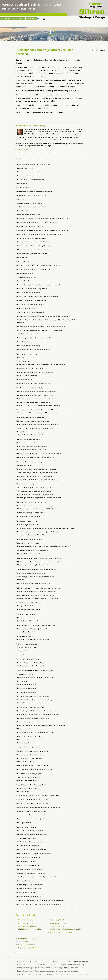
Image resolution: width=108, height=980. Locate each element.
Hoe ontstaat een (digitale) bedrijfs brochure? (32, 629)
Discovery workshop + (59, 923)
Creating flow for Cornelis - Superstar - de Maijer (33, 696)
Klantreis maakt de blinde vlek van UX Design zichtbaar (35, 395)
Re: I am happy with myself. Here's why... (31, 759)
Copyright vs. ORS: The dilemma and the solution (33, 785)
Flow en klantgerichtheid (25, 729)
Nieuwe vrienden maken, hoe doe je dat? (31, 707)
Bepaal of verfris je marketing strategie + (66, 929)
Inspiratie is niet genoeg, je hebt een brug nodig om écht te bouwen (39, 558)
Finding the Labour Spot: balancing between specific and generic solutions (42, 562)
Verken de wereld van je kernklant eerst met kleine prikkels (37, 569)
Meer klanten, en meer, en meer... (28, 354)
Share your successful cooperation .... (30, 777)
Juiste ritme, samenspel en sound (28, 659)
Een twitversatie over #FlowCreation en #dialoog (33, 718)
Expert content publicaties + (29, 948)
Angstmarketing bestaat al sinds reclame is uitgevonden (35, 488)
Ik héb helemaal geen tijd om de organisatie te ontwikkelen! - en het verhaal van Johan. (46, 528)
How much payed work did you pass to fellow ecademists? (36, 711)
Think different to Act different (27, 644)
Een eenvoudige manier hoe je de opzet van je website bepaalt (38, 532)
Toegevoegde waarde (24, 361)
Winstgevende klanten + (28, 939)
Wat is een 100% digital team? (27, 614)
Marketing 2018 (22, 358)
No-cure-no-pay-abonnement (27, 693)
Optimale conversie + (27, 920)
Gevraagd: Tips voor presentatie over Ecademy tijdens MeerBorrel (39, 715)
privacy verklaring (83, 975)
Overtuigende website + (28, 926)
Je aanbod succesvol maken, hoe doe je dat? (32, 573)
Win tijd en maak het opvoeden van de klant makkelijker (35, 428)
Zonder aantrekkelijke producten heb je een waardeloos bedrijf (38, 473)
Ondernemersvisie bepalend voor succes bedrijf (33, 447)
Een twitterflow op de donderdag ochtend (31, 663)
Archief (19, 159)
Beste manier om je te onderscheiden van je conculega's (36, 506)
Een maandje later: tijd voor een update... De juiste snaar (36, 678)
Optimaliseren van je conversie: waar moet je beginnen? (36, 373)
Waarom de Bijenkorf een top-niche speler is (32, 462)
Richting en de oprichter (25, 636)
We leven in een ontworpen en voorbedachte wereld (34, 751)
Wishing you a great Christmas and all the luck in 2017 (35, 410)
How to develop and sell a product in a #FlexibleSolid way (36, 595)
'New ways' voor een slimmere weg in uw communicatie (35, 670)
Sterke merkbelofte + (27, 945)
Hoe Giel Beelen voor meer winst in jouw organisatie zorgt (36, 625)
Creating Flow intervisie (25, 674)
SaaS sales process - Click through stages (31, 388)
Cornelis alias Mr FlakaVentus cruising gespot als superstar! (37, 700)
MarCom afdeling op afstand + (62, 932)
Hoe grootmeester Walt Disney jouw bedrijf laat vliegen (35, 476)
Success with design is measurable (29, 722)
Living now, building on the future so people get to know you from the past (41, 725)
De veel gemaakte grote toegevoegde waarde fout (34, 402)
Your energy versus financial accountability (31, 755)
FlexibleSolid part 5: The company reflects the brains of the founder (39, 588)
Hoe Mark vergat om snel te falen (28, 525)
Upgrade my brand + (26, 923)
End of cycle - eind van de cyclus (28, 543)
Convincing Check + (58, 920)
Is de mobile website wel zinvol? (28, 443)
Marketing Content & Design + (30, 929)
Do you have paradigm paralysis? (28, 789)
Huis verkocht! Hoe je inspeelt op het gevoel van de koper (36, 495)
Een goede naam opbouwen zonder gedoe (31, 432)
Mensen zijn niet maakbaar (26, 618)
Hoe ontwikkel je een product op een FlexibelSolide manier (36, 592)
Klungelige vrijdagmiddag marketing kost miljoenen (34, 421)
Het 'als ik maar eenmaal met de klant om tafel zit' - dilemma (37, 399)
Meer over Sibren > (22, 149)
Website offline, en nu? (25, 466)
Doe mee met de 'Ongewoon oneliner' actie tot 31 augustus (37, 469)
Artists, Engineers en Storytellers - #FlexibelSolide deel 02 (36, 603)
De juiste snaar (22, 681)
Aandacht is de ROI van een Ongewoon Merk (32, 502)
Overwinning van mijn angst (26, 484)
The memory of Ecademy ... (26, 740)
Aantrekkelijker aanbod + (28, 942)
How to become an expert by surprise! (30, 774)
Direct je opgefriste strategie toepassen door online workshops (38, 425)
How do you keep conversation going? (30, 736)
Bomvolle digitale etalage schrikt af (29, 439)
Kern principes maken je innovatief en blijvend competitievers (37, 392)
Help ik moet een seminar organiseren (30, 539)
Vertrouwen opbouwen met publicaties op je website (34, 491)
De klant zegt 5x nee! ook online (28, 521)
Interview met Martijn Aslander (27, 827)
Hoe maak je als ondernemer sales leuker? (31, 417)
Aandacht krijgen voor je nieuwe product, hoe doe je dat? (36, 577)
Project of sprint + (57, 926)
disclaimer (73, 975)
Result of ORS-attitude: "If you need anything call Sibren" (36, 733)
